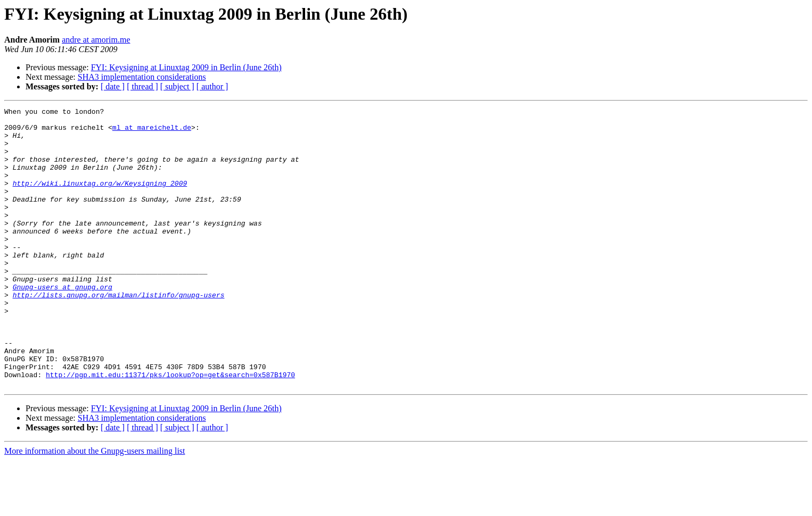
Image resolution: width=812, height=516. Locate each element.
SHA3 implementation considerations (142, 77)
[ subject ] (177, 86)
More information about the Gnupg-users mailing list (95, 507)
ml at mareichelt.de (152, 132)
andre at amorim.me (96, 40)
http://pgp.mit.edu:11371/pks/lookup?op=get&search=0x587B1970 (170, 429)
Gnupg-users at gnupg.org (63, 323)
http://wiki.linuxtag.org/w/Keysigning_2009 (100, 199)
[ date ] (113, 86)
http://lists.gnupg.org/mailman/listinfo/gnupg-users (119, 333)
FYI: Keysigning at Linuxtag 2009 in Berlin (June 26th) (186, 67)
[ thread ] (142, 86)
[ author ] (212, 86)
